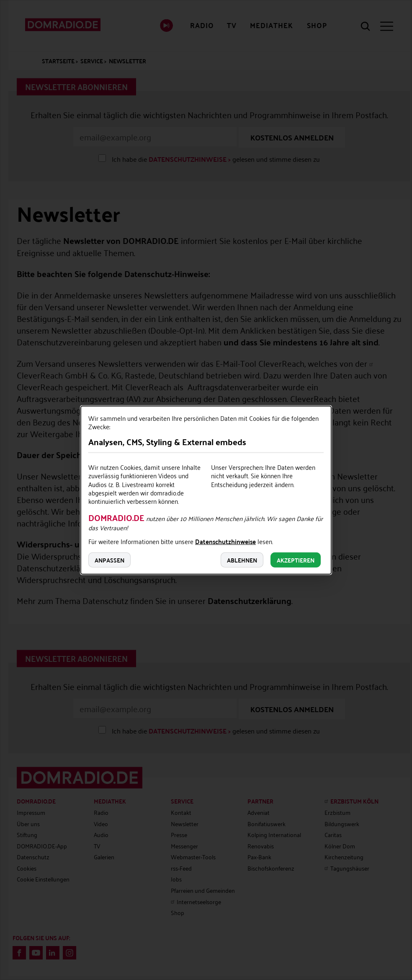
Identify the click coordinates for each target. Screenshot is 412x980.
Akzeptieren (296, 560)
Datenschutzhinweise (225, 542)
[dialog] (206, 490)
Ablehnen (242, 560)
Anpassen (109, 560)
